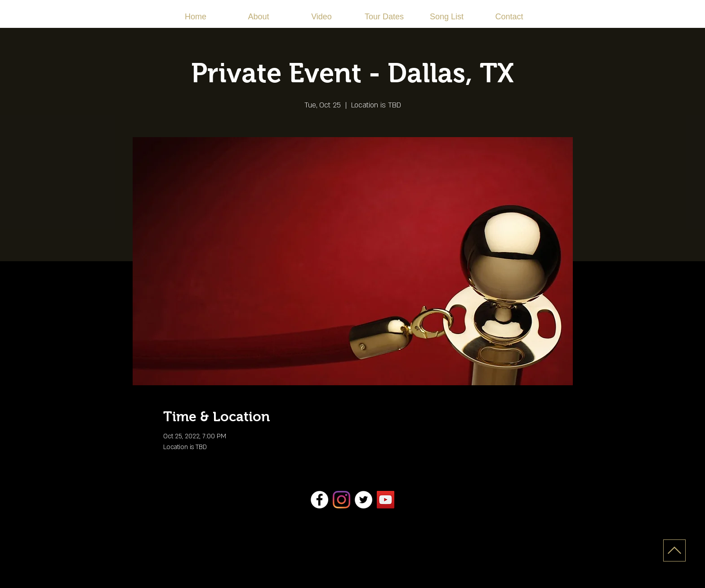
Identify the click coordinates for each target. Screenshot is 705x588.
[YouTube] (386, 500)
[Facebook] (319, 500)
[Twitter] (364, 500)
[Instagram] (341, 500)
